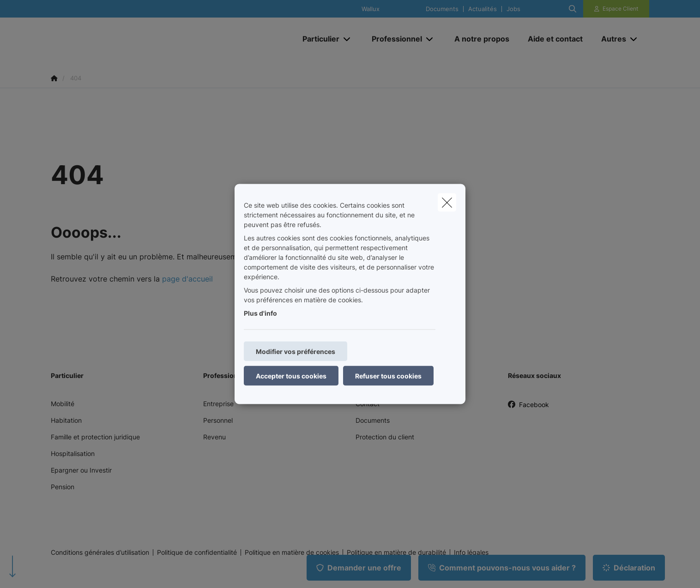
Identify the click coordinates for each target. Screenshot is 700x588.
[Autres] (610, 39)
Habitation (66, 420)
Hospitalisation (73, 453)
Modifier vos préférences (296, 351)
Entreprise (218, 404)
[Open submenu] (347, 39)
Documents (442, 9)
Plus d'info (260, 313)
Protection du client (385, 437)
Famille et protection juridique (95, 437)
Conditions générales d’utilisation (100, 552)
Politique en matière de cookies (292, 552)
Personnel (218, 420)
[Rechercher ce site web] (573, 9)
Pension (63, 487)
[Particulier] (317, 39)
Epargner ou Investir (81, 470)
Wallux (371, 9)
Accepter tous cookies (291, 376)
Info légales (471, 552)
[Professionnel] (393, 39)
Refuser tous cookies (388, 376)
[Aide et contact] (555, 39)
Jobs (513, 9)
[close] (447, 203)
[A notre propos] (482, 39)
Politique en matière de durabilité (396, 552)
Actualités (483, 9)
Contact (368, 404)
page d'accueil (187, 279)
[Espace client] (616, 9)
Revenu (214, 437)
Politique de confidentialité (197, 552)
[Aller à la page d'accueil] (143, 39)
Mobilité (63, 404)
